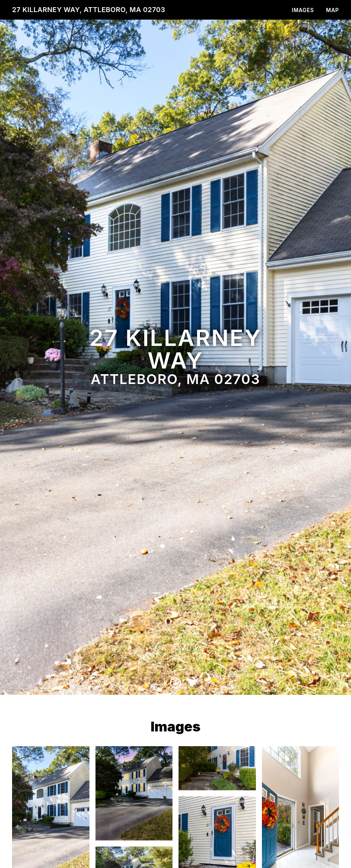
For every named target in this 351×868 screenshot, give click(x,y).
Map (333, 10)
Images (303, 10)
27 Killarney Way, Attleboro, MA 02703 (89, 10)
